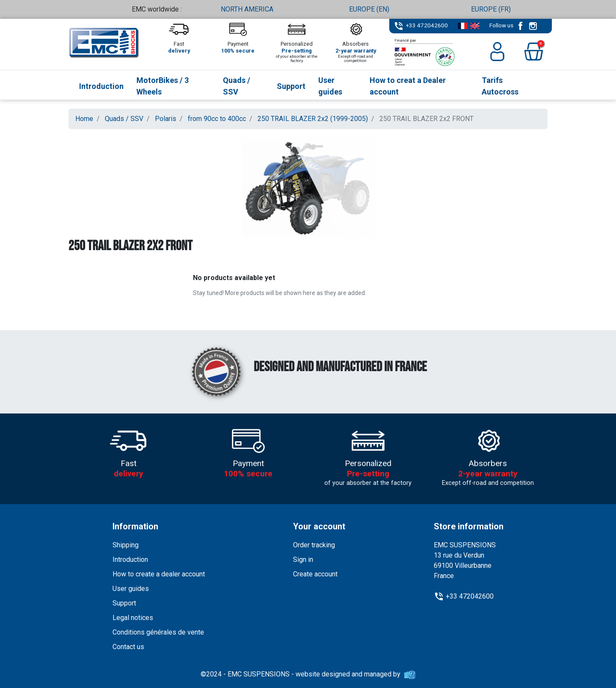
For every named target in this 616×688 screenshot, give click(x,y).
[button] (534, 52)
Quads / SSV (124, 119)
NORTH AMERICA (247, 9)
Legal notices (133, 618)
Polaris (166, 119)
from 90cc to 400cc (217, 119)
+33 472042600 (427, 25)
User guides (131, 589)
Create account (315, 574)
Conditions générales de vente (158, 632)
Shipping (126, 545)
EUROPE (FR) (491, 9)
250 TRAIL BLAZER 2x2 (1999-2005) (313, 119)
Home (84, 119)
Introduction (130, 560)
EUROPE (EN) (369, 9)
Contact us (128, 647)
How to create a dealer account (159, 574)
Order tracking (314, 545)
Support (124, 603)
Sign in (303, 560)
